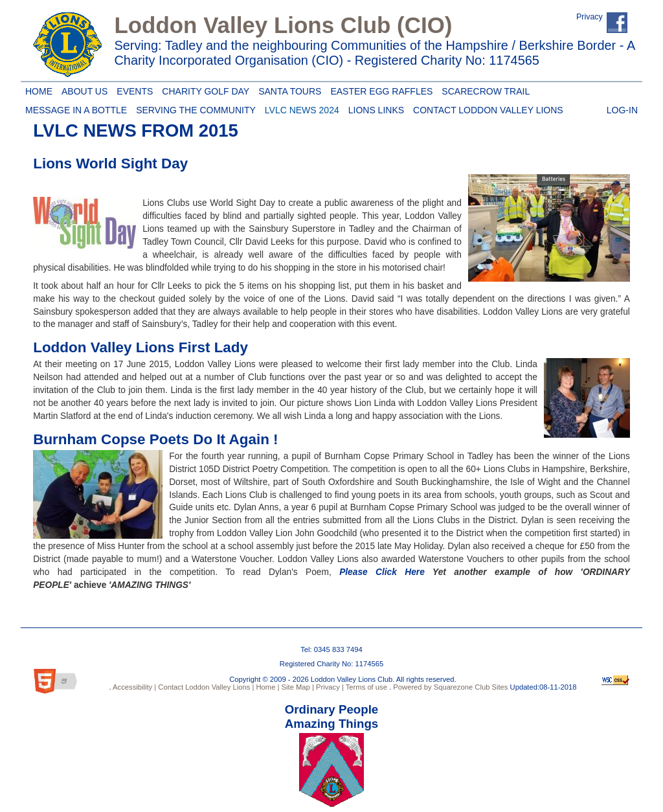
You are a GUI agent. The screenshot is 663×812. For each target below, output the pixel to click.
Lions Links (374, 108)
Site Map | (296, 687)
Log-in (622, 108)
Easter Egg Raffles (379, 89)
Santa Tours (287, 89)
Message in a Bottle (76, 108)
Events (132, 89)
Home (37, 89)
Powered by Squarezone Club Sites (450, 687)
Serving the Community (194, 108)
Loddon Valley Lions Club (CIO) (283, 25)
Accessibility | (134, 687)
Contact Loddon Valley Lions (486, 108)
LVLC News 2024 (300, 108)
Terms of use (365, 687)
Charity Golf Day (203, 89)
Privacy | (329, 687)
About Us (82, 89)
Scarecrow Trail (483, 89)
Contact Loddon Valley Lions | (205, 687)
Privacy (590, 17)
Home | (266, 687)
